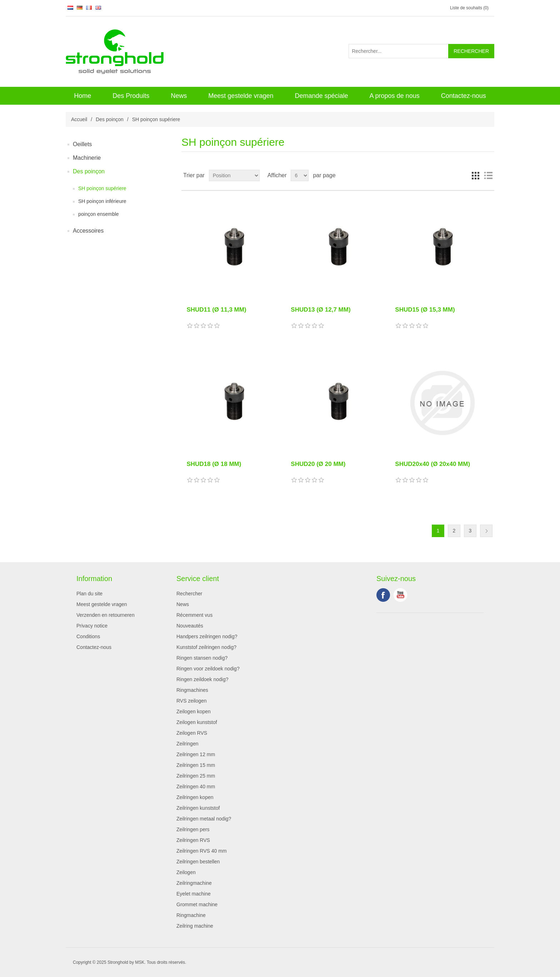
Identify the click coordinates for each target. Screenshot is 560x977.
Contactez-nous (464, 96)
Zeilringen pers (193, 829)
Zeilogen (186, 872)
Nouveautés (190, 626)
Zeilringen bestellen (198, 862)
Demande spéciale (321, 96)
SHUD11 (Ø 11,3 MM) (216, 310)
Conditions (88, 636)
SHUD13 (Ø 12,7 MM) (321, 310)
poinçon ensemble (99, 214)
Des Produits (131, 96)
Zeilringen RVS (193, 840)
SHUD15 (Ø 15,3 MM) (425, 310)
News (179, 96)
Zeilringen (187, 744)
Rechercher (189, 594)
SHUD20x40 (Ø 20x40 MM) (432, 464)
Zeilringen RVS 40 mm (202, 851)
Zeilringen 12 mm (196, 754)
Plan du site (89, 594)
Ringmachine (191, 915)
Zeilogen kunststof (197, 722)
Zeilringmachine (194, 883)
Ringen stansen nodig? (202, 658)
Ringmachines (192, 690)
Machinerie (87, 158)
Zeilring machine (195, 926)
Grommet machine (197, 904)
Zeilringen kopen (195, 797)
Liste (488, 175)
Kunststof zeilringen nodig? (206, 647)
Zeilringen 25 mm (196, 776)
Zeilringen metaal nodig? (204, 819)
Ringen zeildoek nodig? (202, 679)
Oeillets (82, 144)
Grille (475, 175)
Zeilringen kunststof (198, 808)
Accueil (79, 119)
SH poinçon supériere (102, 188)
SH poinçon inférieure (102, 201)
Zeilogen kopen (194, 711)
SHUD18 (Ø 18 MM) (214, 464)
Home (82, 96)
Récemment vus (194, 615)
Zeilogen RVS (192, 733)
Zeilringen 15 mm (196, 765)
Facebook (383, 595)
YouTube (400, 595)
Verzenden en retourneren (106, 615)
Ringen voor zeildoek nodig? (208, 669)
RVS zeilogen (192, 701)
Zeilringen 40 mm (196, 787)
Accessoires (88, 231)
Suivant (486, 531)
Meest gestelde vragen (241, 96)
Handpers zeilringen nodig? (207, 636)
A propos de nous (395, 96)
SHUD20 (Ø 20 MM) (318, 464)
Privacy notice (92, 626)
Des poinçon (110, 119)
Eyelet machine (194, 894)
